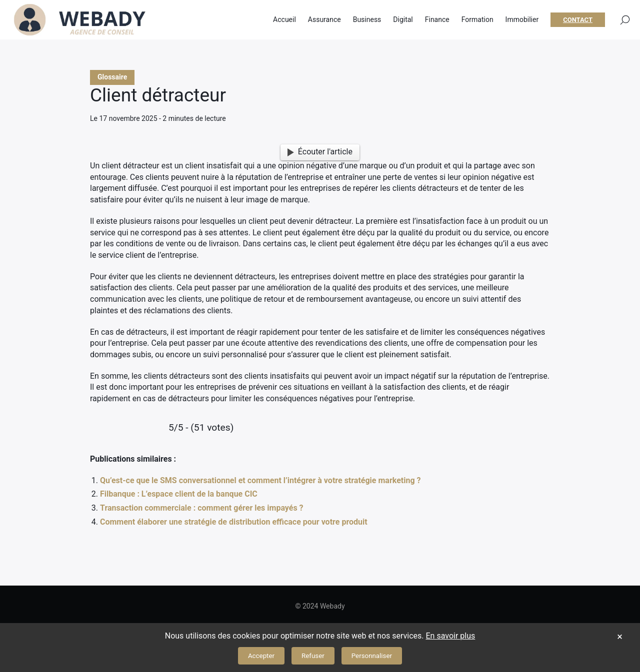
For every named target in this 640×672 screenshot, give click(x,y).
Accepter (261, 656)
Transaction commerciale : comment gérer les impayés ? (202, 508)
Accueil (284, 20)
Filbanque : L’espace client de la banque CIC (179, 494)
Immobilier (522, 20)
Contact (578, 20)
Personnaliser (372, 656)
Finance (437, 20)
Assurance (324, 20)
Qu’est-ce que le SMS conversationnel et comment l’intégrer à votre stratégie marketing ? (260, 480)
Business (367, 20)
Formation (477, 20)
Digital (403, 20)
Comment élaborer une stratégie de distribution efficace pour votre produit (234, 522)
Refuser (313, 656)
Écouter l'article (320, 152)
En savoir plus (451, 636)
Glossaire (112, 77)
